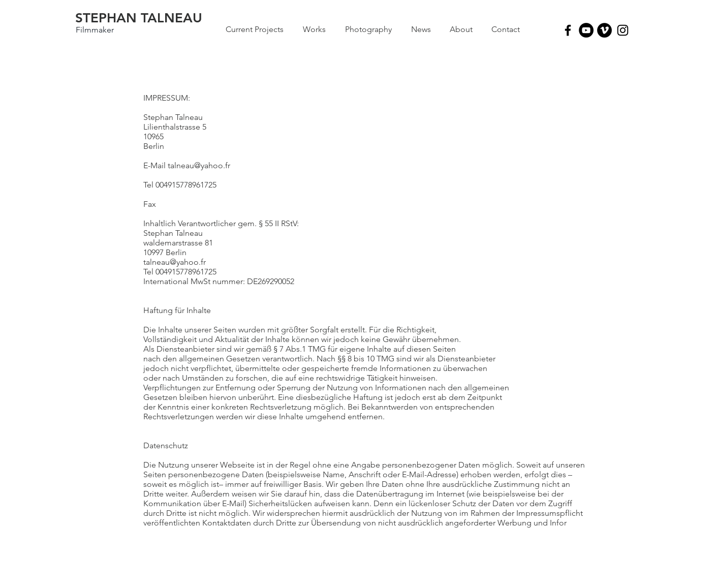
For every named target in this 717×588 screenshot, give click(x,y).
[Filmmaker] (95, 30)
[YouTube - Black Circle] (586, 30)
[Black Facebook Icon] (568, 30)
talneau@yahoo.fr (199, 165)
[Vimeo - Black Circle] (604, 30)
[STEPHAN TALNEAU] (139, 18)
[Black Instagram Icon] (623, 30)
